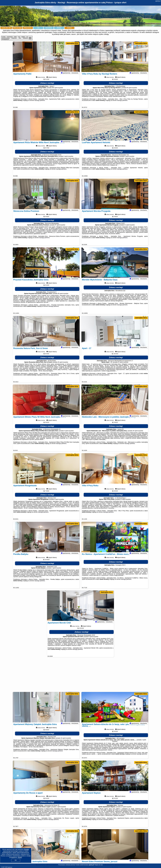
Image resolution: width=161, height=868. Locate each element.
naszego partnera (40, 103)
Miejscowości (28, 28)
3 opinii (66, 159)
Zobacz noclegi (47, 86)
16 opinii (63, 741)
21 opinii (120, 365)
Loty (38, 28)
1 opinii (54, 571)
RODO (20, 857)
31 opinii (127, 228)
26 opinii (60, 365)
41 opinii (123, 502)
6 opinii (91, 640)
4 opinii (56, 502)
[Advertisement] (80, 676)
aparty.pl (158, 1)
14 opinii (124, 810)
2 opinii (144, 743)
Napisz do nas (99, 865)
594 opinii (55, 91)
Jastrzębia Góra (72, 43)
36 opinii (60, 297)
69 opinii (129, 91)
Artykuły (69, 28)
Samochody (49, 28)
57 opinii (57, 228)
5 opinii (127, 159)
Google (26, 849)
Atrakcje (59, 28)
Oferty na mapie (17, 28)
